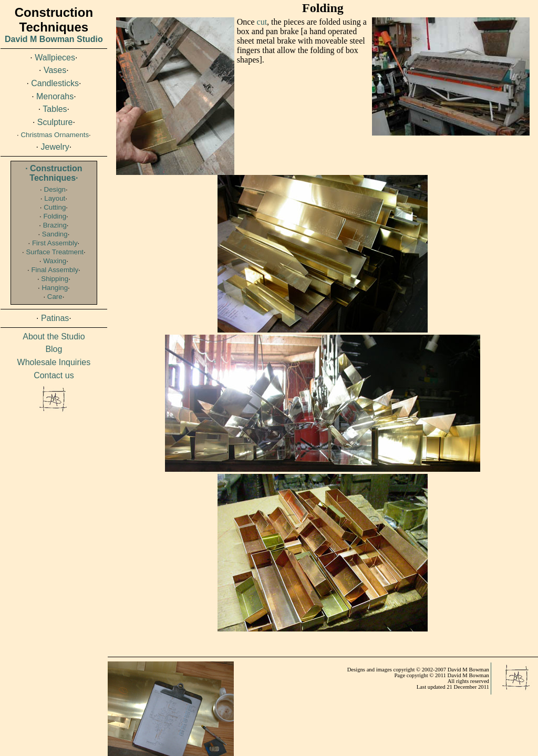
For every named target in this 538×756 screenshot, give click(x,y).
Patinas (55, 318)
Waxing (55, 261)
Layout (55, 198)
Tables (55, 109)
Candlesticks (55, 83)
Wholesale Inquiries (54, 362)
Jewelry (55, 147)
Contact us (54, 375)
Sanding (55, 234)
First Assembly (55, 243)
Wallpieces (55, 58)
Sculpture (55, 122)
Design (55, 189)
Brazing (55, 225)
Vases (55, 70)
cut (262, 22)
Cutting (55, 207)
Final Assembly (55, 270)
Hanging (55, 288)
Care (55, 297)
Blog (54, 349)
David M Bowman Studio (54, 39)
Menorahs (55, 96)
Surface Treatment (55, 252)
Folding (55, 216)
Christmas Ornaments (55, 135)
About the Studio (54, 336)
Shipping (55, 279)
